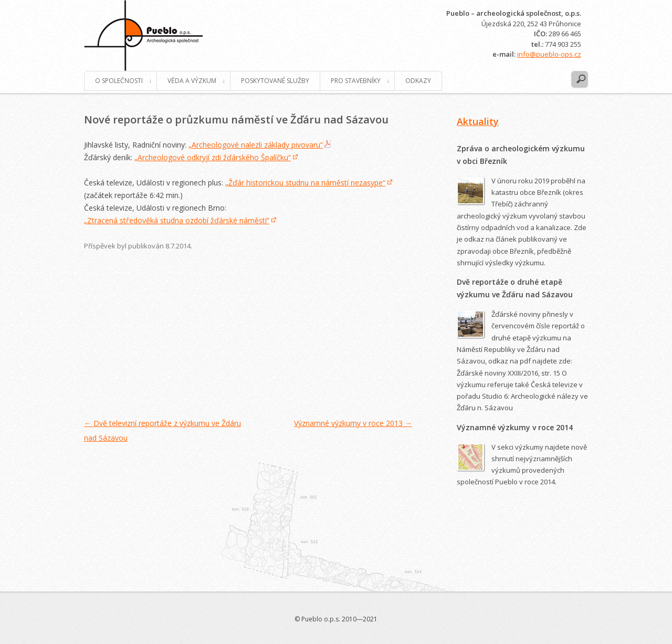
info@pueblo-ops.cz (549, 54)
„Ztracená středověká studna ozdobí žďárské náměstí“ (177, 220)
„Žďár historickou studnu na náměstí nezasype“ (305, 183)
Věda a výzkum (192, 81)
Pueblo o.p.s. (144, 35)
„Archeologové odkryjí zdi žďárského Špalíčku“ (213, 157)
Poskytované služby (275, 81)
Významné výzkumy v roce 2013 (353, 423)
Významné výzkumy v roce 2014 (515, 427)
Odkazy (418, 81)
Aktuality (478, 121)
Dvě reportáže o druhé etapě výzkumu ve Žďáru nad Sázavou (515, 288)
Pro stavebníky (356, 81)
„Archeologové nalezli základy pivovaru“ (256, 145)
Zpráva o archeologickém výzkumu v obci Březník (521, 155)
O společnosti (119, 81)
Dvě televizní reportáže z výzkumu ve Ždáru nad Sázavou (162, 430)
